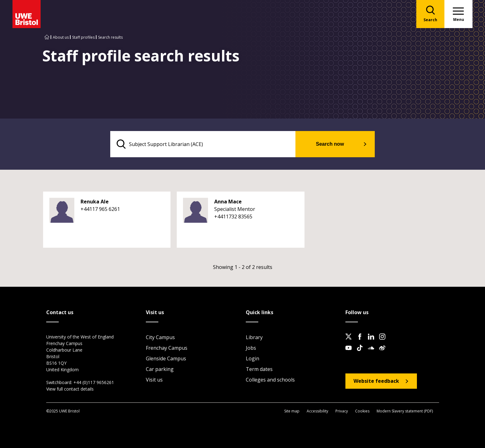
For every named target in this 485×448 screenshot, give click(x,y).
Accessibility (317, 411)
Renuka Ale (95, 202)
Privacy (342, 411)
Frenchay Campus (167, 348)
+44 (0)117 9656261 (94, 382)
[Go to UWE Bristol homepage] (47, 37)
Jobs (251, 348)
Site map (292, 411)
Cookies (362, 411)
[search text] (203, 144)
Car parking (160, 369)
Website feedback (376, 381)
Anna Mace (228, 202)
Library (254, 337)
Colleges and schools (270, 380)
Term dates (259, 369)
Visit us (154, 380)
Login (252, 358)
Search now (330, 144)
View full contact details (70, 389)
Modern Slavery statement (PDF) (405, 411)
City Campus (160, 337)
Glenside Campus (166, 358)
